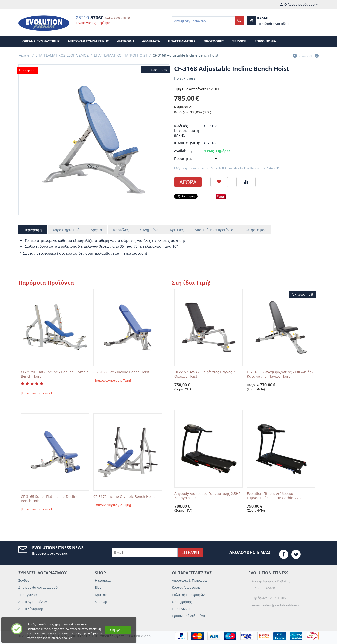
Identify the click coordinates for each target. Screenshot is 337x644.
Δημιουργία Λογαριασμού (38, 587)
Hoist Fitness (185, 78)
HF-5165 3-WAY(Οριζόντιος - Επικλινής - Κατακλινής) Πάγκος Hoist (280, 374)
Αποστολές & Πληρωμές (190, 580)
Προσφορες (214, 41)
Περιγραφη (33, 230)
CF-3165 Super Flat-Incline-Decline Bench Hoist (50, 499)
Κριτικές (177, 230)
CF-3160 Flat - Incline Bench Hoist (121, 372)
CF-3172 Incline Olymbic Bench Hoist (124, 497)
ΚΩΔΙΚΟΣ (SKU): (187, 143)
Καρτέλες (121, 230)
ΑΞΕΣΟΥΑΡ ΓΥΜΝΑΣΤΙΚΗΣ (88, 41)
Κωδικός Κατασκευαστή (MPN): (187, 130)
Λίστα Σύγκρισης (31, 609)
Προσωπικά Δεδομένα (188, 616)
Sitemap (101, 602)
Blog (98, 587)
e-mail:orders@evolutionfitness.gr (277, 605)
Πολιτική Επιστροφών (188, 595)
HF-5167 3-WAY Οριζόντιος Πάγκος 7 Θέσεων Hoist (205, 374)
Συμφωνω (118, 630)
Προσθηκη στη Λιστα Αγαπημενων (219, 182)
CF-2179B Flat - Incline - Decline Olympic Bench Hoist (55, 374)
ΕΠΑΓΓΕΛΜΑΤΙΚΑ (182, 41)
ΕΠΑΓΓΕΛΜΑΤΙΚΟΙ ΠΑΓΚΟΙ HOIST (121, 55)
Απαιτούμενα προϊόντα (214, 230)
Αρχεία (96, 230)
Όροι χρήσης (182, 602)
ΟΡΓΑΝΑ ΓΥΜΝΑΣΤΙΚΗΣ (41, 41)
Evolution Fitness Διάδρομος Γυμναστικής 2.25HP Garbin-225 (274, 496)
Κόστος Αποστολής (186, 587)
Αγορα (188, 182)
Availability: (184, 151)
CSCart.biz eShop (138, 636)
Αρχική (25, 55)
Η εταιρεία (103, 580)
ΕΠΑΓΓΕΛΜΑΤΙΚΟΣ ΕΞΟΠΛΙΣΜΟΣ (62, 55)
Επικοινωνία (181, 609)
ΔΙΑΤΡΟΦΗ (125, 41)
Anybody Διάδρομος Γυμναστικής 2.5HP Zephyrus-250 (207, 496)
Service (239, 41)
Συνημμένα (149, 230)
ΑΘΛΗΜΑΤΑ (151, 41)
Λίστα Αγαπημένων (33, 602)
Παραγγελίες (28, 595)
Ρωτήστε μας (255, 230)
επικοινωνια (265, 41)
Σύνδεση (25, 580)
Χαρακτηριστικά (66, 230)
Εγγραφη (190, 552)
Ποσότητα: (183, 158)
